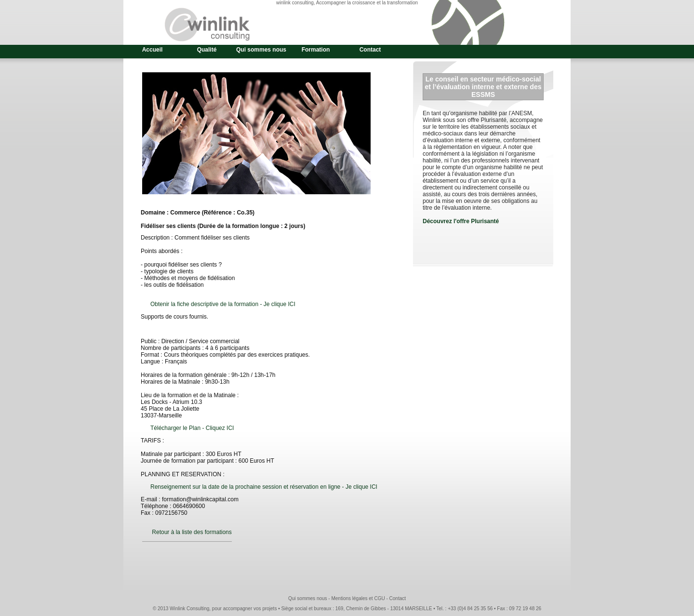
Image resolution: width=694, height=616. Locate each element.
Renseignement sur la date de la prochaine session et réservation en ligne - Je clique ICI (264, 487)
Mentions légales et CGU (358, 598)
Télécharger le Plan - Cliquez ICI (192, 428)
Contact (370, 50)
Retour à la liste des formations (192, 532)
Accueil (153, 50)
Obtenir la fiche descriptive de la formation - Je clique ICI (223, 304)
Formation (316, 50)
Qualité (207, 50)
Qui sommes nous (261, 50)
